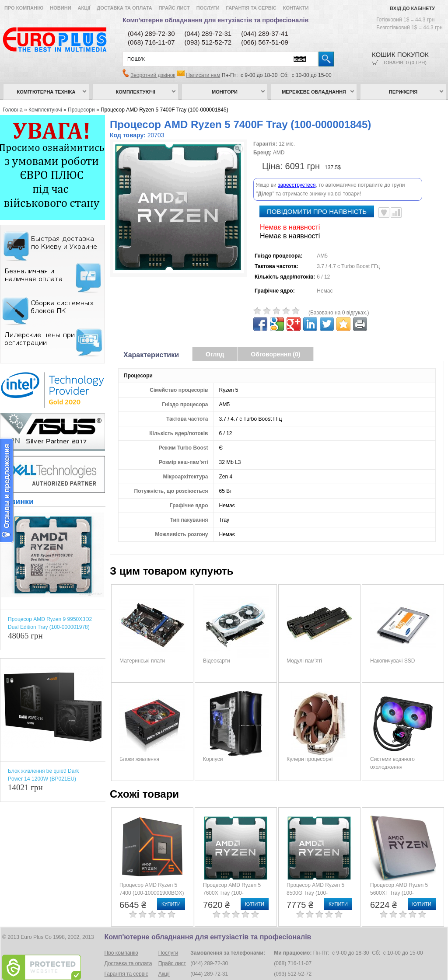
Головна (13, 110)
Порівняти (396, 190)
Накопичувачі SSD (392, 638)
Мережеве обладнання (314, 92)
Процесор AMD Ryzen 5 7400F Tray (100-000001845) (164, 110)
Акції (84, 8)
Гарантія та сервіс (251, 8)
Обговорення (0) (275, 331)
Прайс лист (174, 8)
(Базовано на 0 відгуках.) (339, 290)
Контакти (296, 8)
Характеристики (151, 332)
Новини (60, 8)
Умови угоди (120, 962)
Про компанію (24, 8)
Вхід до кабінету (412, 8)
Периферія (403, 92)
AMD (279, 153)
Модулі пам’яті (304, 638)
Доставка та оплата (124, 8)
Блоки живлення (139, 736)
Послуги (208, 8)
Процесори (81, 110)
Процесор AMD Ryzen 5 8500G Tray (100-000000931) (315, 870)
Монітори (225, 92)
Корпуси (213, 736)
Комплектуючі (136, 92)
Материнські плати (142, 638)
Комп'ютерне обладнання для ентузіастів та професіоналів (215, 20)
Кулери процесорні (310, 736)
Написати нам (203, 75)
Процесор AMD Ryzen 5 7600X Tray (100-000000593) (232, 870)
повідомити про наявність (317, 189)
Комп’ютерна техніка (46, 92)
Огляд (215, 331)
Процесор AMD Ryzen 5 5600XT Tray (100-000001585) (399, 870)
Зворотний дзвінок (153, 75)
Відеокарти (217, 638)
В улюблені (384, 190)
